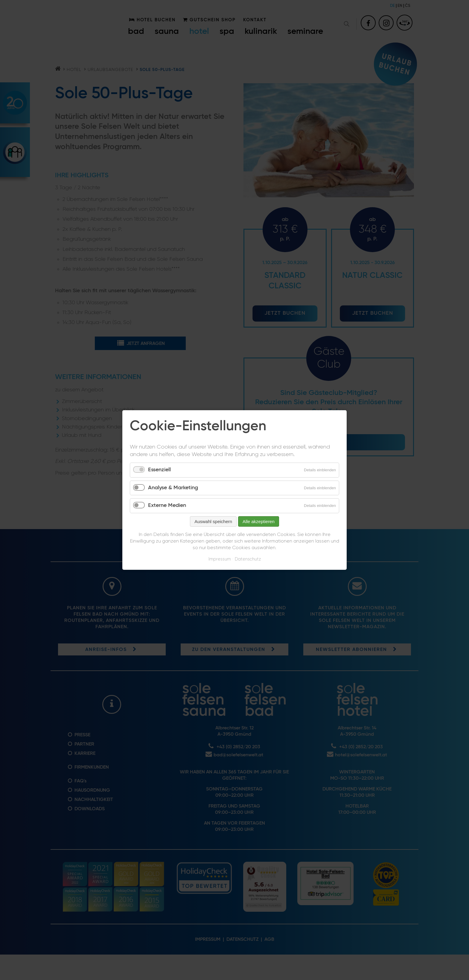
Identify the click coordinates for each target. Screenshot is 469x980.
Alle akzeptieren (259, 521)
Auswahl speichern (213, 521)
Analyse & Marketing (173, 488)
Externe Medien (167, 505)
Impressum (220, 559)
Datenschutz (248, 559)
